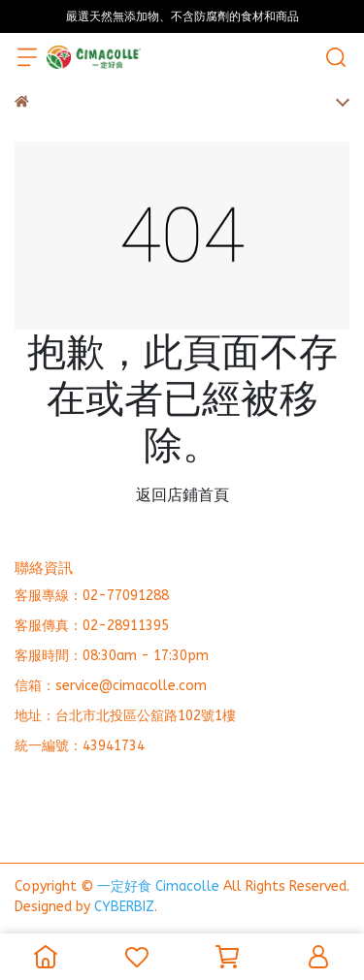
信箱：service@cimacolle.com (111, 686)
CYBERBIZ (124, 907)
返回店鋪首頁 (182, 495)
